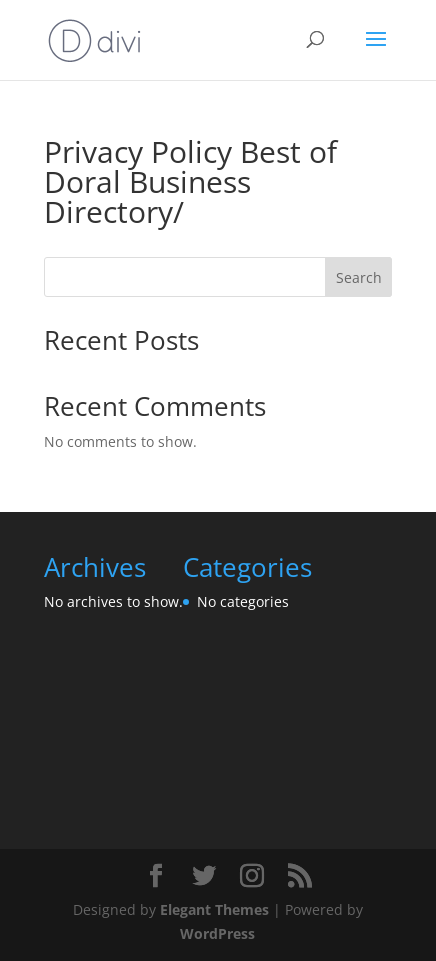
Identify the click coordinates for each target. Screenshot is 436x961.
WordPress (217, 933)
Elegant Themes (214, 909)
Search (359, 277)
